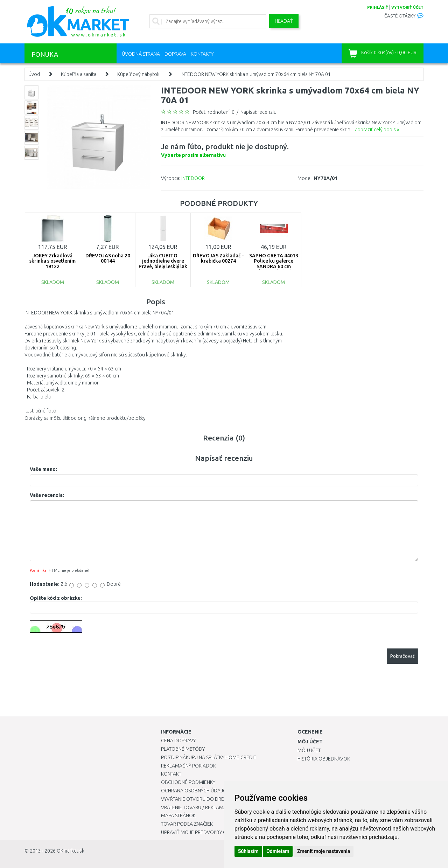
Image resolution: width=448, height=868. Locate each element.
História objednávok (324, 759)
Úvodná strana (141, 54)
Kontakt (171, 774)
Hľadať (284, 21)
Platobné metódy (183, 749)
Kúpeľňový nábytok (138, 74)
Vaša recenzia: (47, 495)
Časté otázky (400, 16)
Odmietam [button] (278, 851)
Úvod (34, 74)
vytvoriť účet (407, 7)
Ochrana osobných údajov (195, 791)
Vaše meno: (43, 469)
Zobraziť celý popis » (377, 130)
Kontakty (202, 54)
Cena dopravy (178, 741)
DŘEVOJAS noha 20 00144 (108, 258)
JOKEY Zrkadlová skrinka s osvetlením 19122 (52, 261)
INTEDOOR (193, 178)
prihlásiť (378, 7)
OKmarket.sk (71, 851)
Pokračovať (402, 656)
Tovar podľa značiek (187, 824)
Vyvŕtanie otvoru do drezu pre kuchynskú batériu (223, 799)
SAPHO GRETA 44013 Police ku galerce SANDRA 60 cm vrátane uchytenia (274, 264)
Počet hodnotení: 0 (214, 112)
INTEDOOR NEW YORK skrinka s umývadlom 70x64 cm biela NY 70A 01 (256, 74)
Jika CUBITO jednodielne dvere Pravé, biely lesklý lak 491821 (163, 264)
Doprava (175, 54)
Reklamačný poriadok (188, 766)
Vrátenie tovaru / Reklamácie (197, 807)
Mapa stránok (178, 815)
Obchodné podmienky (188, 782)
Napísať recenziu (258, 112)
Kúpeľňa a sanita (79, 74)
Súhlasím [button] (248, 851)
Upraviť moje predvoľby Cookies (202, 832)
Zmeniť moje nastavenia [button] (324, 851)
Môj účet (309, 750)
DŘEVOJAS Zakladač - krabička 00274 (218, 258)
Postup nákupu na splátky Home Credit (209, 757)
